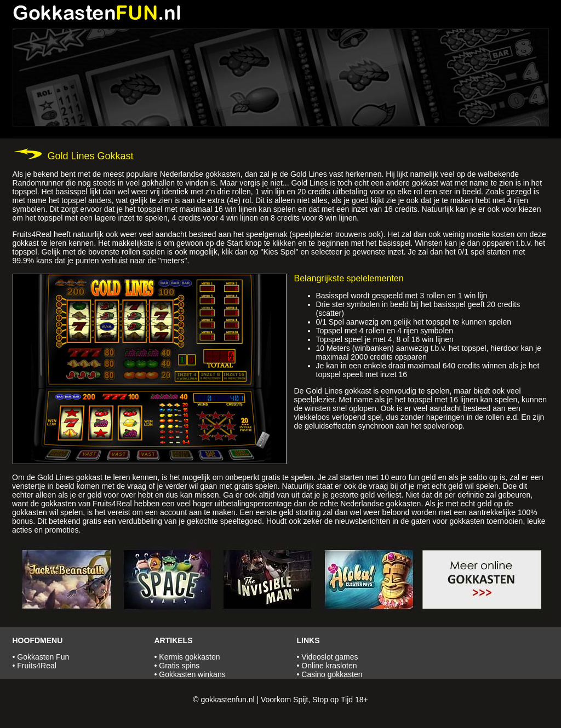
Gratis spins (179, 666)
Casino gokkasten (332, 674)
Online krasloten (329, 666)
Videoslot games (330, 657)
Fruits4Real (37, 666)
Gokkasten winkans (192, 674)
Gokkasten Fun (43, 657)
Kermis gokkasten (189, 657)
